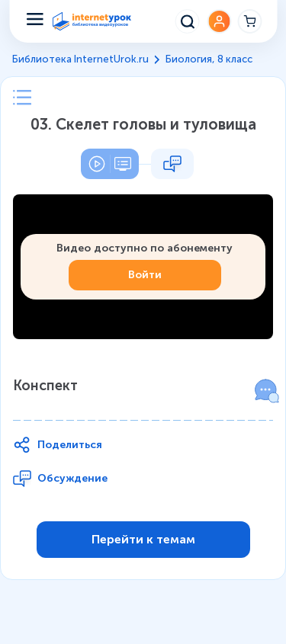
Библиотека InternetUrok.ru (80, 59)
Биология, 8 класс (209, 59)
